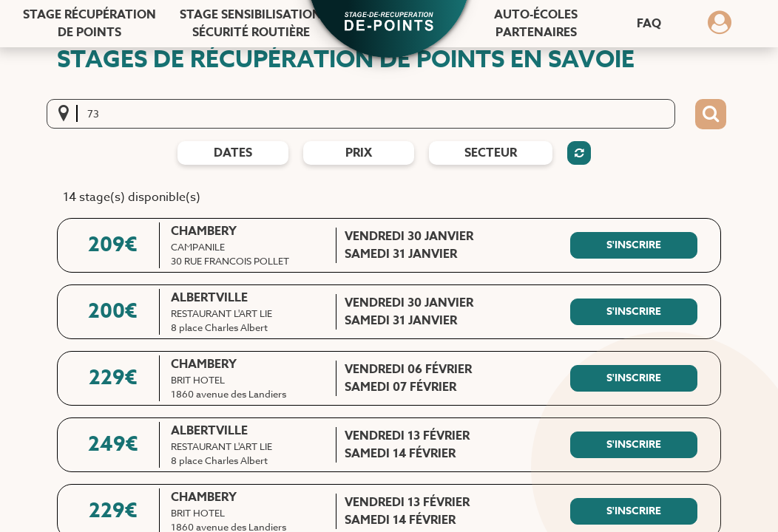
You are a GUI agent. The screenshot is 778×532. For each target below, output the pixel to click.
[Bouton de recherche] (711, 115)
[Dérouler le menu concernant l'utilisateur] (720, 27)
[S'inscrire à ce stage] (634, 245)
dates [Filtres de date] (233, 153)
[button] (389, 23)
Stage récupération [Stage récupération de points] (89, 24)
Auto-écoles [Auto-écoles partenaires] (536, 24)
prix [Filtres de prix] (359, 153)
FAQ (649, 24)
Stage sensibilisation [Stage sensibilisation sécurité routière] (251, 24)
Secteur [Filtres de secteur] (491, 153)
